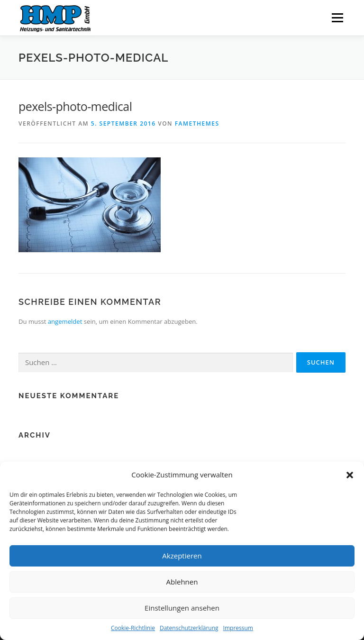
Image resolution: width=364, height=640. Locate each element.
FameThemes (197, 123)
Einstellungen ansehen (182, 608)
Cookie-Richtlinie (133, 628)
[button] (350, 475)
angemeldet (65, 321)
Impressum (238, 628)
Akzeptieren (182, 556)
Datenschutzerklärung (189, 628)
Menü (337, 18)
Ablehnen (182, 582)
